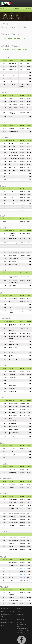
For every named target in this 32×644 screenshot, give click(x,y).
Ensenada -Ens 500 (7, 622)
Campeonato (21, 620)
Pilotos (3, 625)
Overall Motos (10, 45)
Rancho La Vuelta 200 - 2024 (14, 27)
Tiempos (6, 23)
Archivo (20, 622)
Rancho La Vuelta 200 (7, 611)
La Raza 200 (5, 620)
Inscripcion (5, 16)
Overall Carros (10, 34)
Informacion (21, 609)
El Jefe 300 (4, 609)
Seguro (19, 611)
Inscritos (12, 16)
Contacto (20, 614)
